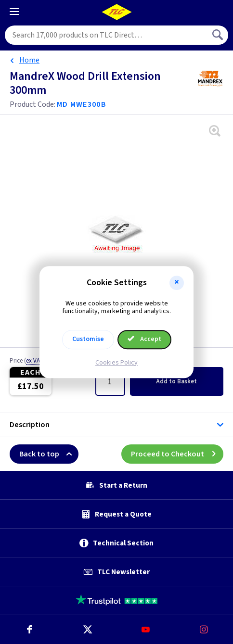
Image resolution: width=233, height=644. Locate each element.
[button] (177, 283)
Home (29, 60)
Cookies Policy (116, 363)
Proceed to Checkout (177, 454)
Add (176, 381)
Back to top (49, 454)
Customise (88, 339)
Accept (144, 339)
